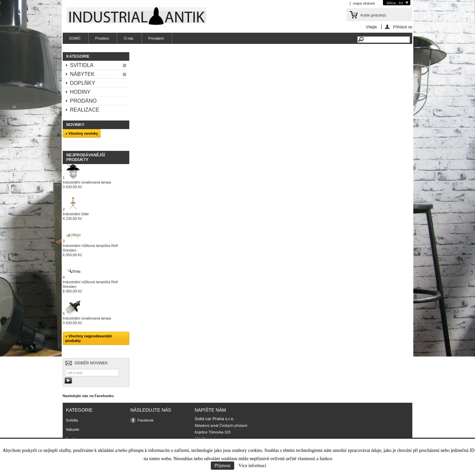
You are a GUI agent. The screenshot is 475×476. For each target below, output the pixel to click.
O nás (128, 38)
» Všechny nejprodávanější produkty (89, 338)
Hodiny (80, 92)
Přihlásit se (403, 27)
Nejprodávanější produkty (86, 157)
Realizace (85, 110)
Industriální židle (76, 216)
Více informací (252, 466)
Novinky (75, 125)
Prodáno (102, 38)
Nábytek (82, 74)
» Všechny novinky (82, 133)
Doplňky (82, 83)
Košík (373, 15)
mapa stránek (364, 3)
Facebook (145, 420)
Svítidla (82, 65)
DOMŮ (75, 38)
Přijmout (222, 466)
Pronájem (156, 38)
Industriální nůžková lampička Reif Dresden (90, 250)
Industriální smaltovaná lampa (87, 185)
